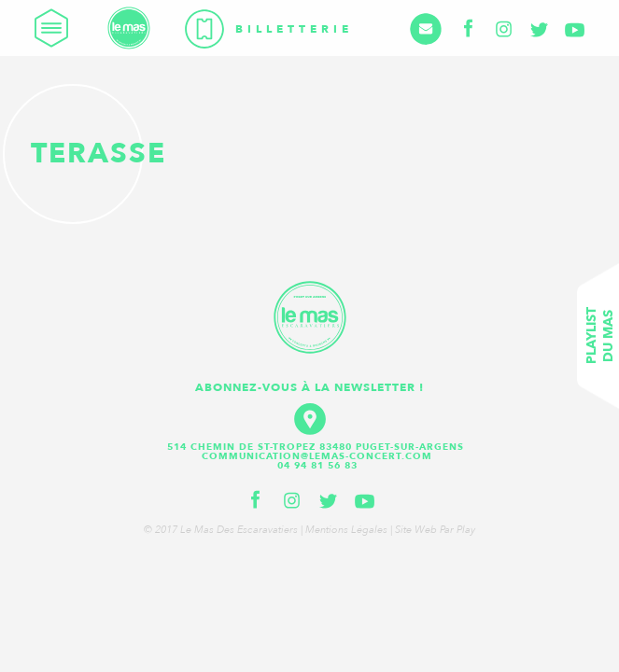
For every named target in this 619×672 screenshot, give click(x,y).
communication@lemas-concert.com (317, 456)
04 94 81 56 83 (317, 466)
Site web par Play (435, 530)
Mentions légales (346, 530)
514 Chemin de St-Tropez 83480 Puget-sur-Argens (317, 447)
